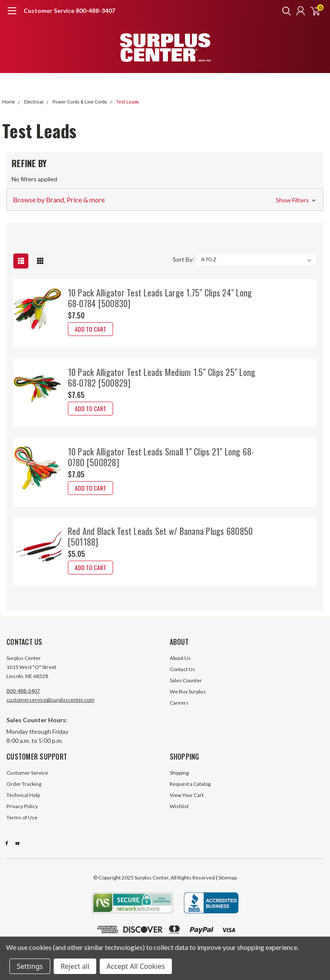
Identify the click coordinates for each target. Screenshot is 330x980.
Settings (30, 966)
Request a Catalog (190, 784)
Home (9, 102)
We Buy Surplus (188, 691)
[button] (165, 200)
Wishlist (179, 806)
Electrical (34, 102)
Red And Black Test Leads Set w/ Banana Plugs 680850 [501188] (160, 536)
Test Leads (128, 102)
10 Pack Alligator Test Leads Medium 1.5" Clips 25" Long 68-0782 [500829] (162, 377)
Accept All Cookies (136, 966)
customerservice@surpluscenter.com (50, 700)
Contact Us (182, 669)
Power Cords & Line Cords (80, 102)
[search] (284, 11)
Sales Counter (186, 680)
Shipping (179, 773)
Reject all (75, 966)
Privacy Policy (22, 806)
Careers (179, 703)
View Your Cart (187, 795)
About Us (180, 658)
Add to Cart (90, 329)
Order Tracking (24, 784)
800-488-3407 (23, 691)
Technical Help (23, 795)
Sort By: (183, 259)
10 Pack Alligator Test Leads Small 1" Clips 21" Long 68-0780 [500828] (161, 457)
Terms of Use (22, 817)
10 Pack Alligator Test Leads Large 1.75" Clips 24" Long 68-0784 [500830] (160, 298)
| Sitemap (226, 878)
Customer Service (27, 773)
